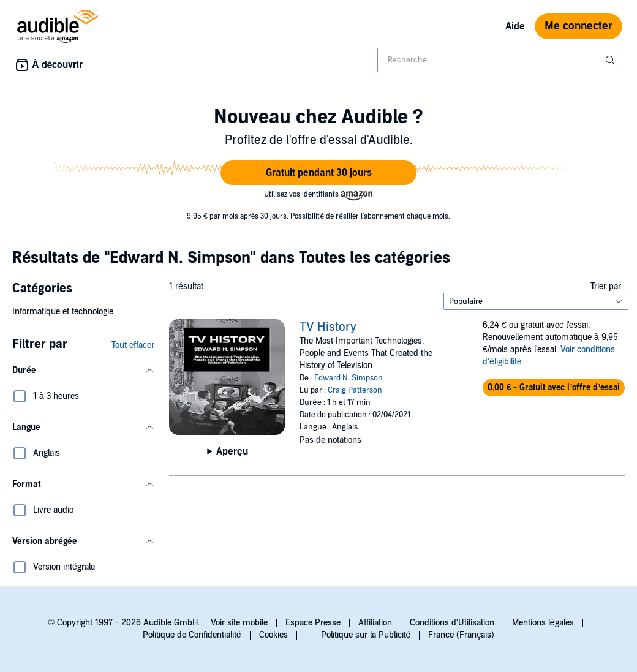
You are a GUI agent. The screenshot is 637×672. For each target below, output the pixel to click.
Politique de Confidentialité (192, 635)
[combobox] (500, 60)
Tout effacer (133, 345)
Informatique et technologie (63, 311)
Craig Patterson (355, 390)
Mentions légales (543, 623)
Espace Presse (313, 623)
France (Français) (461, 635)
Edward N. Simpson (349, 378)
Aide (515, 26)
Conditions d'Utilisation (452, 623)
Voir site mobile (239, 623)
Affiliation (375, 623)
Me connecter (579, 26)
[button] (318, 173)
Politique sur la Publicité (366, 635)
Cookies (273, 635)
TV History (328, 327)
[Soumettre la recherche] (611, 60)
